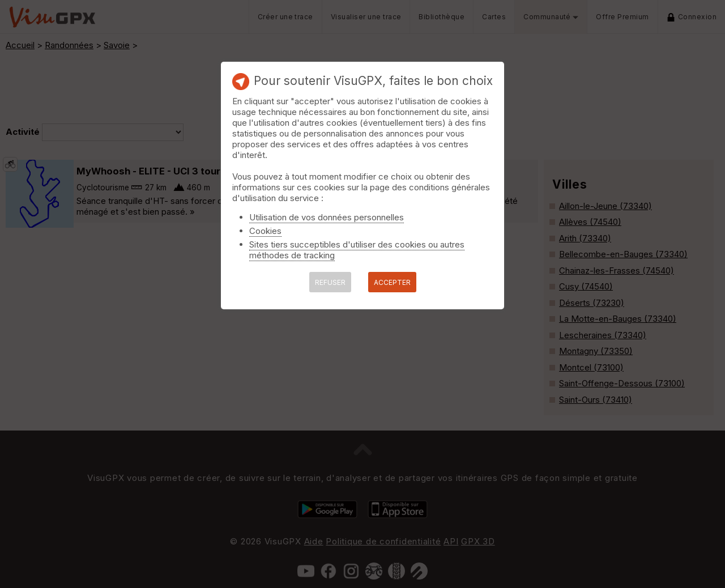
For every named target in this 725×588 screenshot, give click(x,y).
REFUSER (330, 282)
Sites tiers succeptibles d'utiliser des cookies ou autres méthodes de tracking (357, 250)
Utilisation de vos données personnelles (327, 217)
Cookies (265, 231)
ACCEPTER (392, 282)
